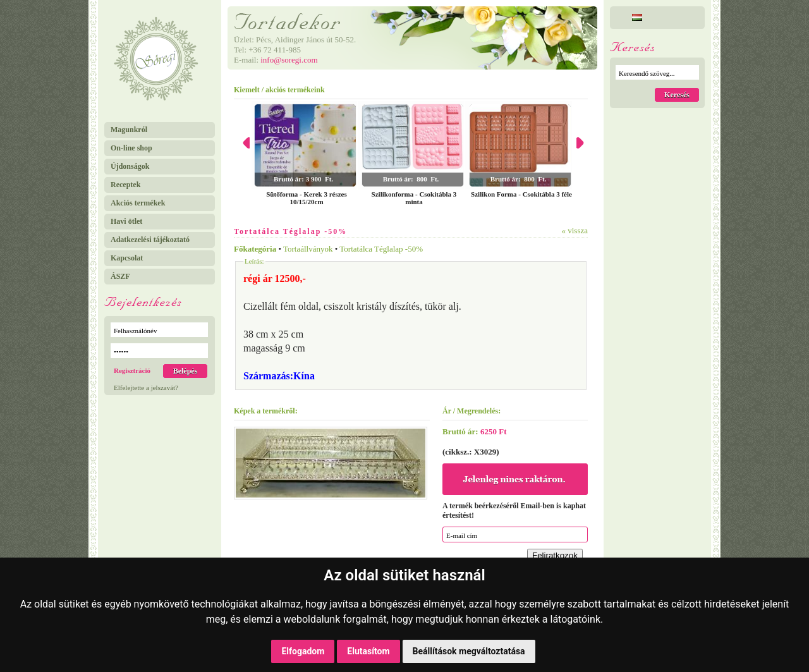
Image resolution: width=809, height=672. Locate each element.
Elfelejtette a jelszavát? (146, 388)
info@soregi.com (289, 60)
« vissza (575, 230)
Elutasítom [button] (368, 651)
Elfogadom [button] (303, 651)
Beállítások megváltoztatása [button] (469, 651)
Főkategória (255, 249)
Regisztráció (132, 370)
